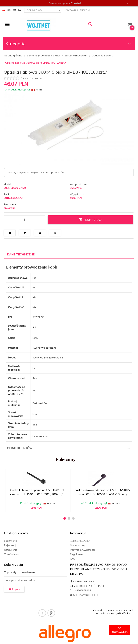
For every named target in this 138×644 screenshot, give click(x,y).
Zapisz (14, 589)
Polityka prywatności (82, 550)
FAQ (73, 559)
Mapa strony (78, 545)
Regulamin (76, 554)
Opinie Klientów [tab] (20, 448)
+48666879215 (80, 590)
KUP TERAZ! (90, 220)
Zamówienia (12, 554)
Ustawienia (11, 550)
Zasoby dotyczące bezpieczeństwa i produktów (36, 173)
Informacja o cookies (103, 610)
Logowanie (11, 541)
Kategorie (69, 44)
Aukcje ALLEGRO (80, 541)
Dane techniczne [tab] (21, 254)
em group (10, 208)
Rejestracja (11, 545)
